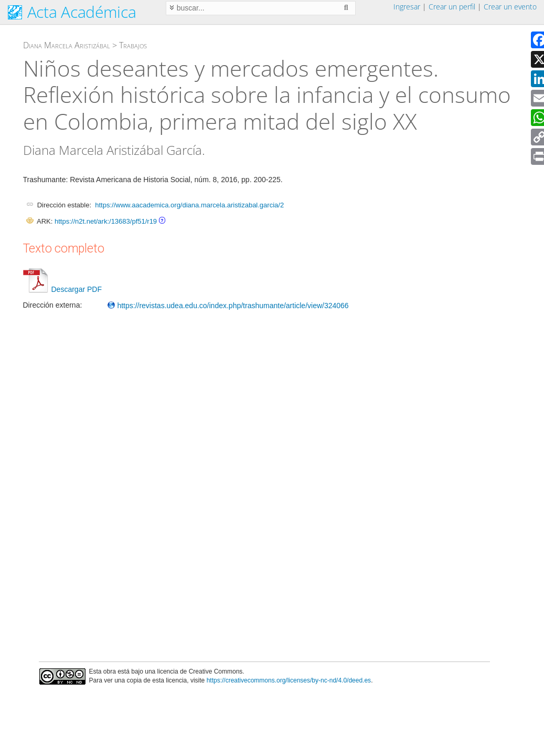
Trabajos (133, 45)
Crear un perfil (452, 7)
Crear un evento (510, 7)
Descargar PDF (62, 289)
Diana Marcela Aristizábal (67, 45)
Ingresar (407, 7)
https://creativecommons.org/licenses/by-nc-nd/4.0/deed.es (289, 680)
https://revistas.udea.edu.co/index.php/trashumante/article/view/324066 (228, 306)
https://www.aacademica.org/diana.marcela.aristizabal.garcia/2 (189, 205)
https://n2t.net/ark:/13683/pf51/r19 (106, 221)
